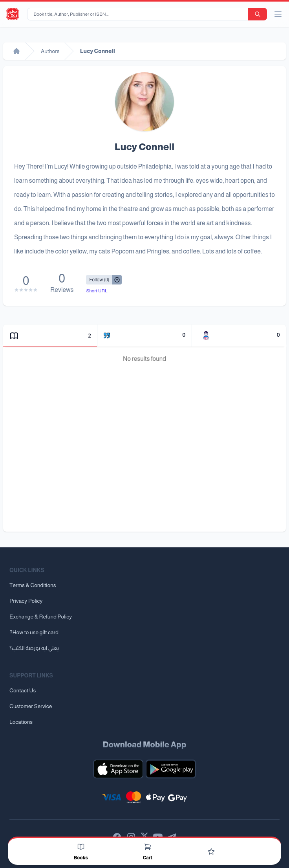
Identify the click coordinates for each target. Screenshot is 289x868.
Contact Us (23, 690)
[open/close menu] (278, 14)
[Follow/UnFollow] (99, 280)
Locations (21, 722)
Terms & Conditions (33, 585)
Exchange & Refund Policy (41, 617)
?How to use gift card (34, 632)
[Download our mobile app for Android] (171, 769)
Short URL (97, 291)
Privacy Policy (26, 601)
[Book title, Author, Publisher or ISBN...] (139, 14)
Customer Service (31, 706)
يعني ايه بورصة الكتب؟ (34, 648)
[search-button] (258, 14)
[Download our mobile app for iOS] (118, 769)
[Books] (81, 847)
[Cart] (148, 847)
